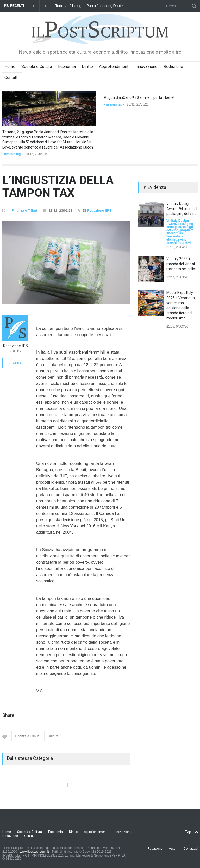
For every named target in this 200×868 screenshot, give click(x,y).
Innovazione (146, 67)
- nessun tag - (12, 154)
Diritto (87, 67)
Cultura (53, 736)
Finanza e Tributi (25, 210)
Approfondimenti (114, 67)
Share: (9, 715)
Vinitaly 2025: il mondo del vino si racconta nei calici (181, 264)
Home (10, 67)
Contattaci (191, 849)
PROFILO (15, 363)
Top (188, 832)
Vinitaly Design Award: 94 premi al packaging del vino (182, 209)
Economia (67, 67)
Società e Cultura (37, 67)
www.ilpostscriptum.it (34, 852)
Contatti (11, 78)
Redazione (173, 67)
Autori (173, 849)
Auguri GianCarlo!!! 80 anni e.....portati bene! (139, 97)
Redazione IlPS (99, 210)
